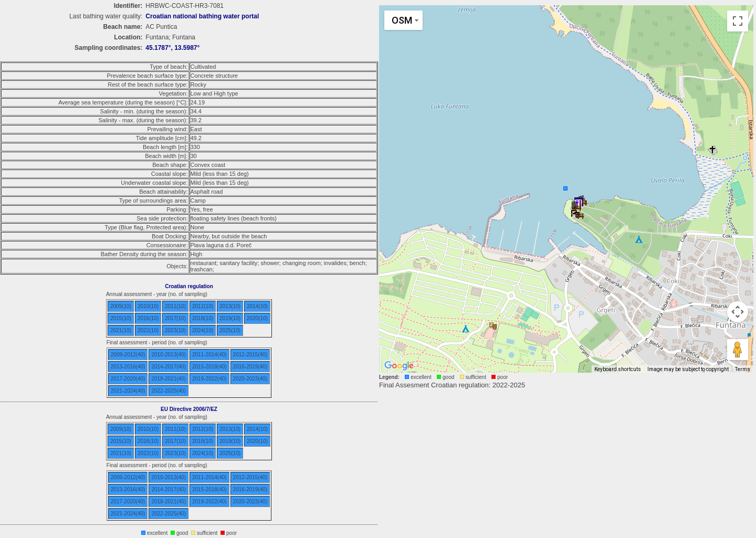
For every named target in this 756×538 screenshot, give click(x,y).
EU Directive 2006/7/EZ (189, 409)
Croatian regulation (189, 286)
